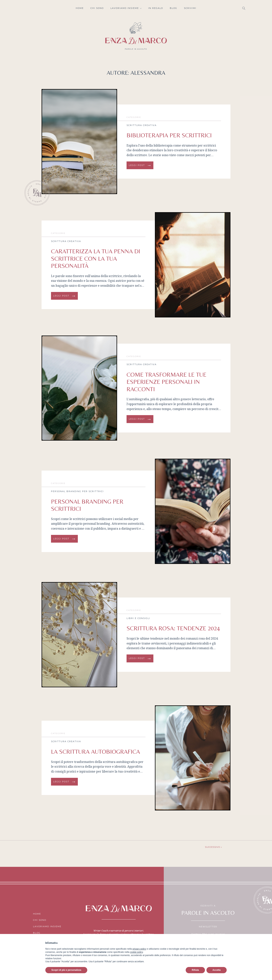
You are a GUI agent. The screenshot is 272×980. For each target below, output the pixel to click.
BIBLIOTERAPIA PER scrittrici (169, 135)
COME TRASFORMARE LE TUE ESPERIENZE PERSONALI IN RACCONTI (167, 382)
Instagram (29, 8)
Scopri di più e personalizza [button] (66, 970)
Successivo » (213, 847)
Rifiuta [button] (195, 970)
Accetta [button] (217, 970)
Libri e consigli (138, 618)
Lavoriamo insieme (126, 8)
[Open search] (244, 8)
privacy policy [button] (139, 949)
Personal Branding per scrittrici (77, 491)
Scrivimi (190, 8)
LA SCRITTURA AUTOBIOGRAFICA (95, 752)
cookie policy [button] (136, 952)
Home (80, 8)
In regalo (156, 8)
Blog (173, 8)
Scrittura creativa (142, 125)
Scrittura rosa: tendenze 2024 (173, 628)
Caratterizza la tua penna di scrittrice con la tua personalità (96, 258)
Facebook (37, 8)
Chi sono (97, 8)
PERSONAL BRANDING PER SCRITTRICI (87, 505)
